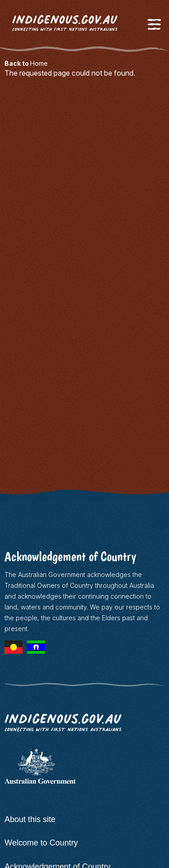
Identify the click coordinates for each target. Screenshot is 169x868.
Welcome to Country (41, 843)
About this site (30, 819)
